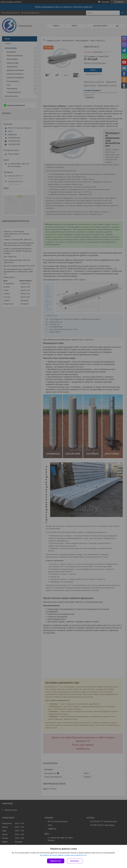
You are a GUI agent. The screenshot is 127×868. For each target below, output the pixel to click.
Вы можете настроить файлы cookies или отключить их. (63, 855)
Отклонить (75, 861)
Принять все (56, 861)
